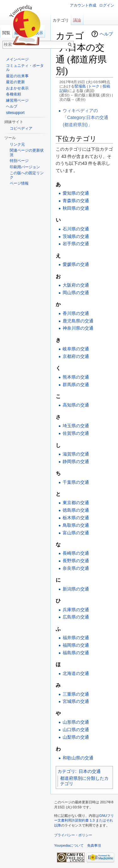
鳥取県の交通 (76, 525)
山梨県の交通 (76, 737)
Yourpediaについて (69, 845)
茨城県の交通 (76, 236)
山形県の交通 (76, 722)
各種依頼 (14, 94)
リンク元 (17, 144)
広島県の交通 (76, 617)
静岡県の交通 (76, 461)
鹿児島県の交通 (78, 321)
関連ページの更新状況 (27, 153)
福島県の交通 (76, 653)
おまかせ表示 (17, 88)
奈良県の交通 (76, 568)
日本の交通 (90, 771)
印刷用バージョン (25, 167)
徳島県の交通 (76, 510)
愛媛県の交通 (76, 264)
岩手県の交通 (76, 244)
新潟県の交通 (76, 589)
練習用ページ (17, 100)
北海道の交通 (76, 673)
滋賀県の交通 (76, 454)
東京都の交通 (76, 503)
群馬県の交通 (76, 385)
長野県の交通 (76, 561)
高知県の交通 (76, 405)
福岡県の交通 (76, 645)
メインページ (17, 59)
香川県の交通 (76, 313)
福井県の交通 (76, 638)
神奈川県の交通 (78, 328)
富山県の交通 (76, 533)
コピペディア (21, 128)
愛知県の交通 (76, 193)
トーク (94, 86)
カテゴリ (66, 771)
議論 (77, 20)
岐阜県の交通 (76, 349)
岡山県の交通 (76, 293)
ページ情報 (19, 183)
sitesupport (15, 113)
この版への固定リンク (27, 175)
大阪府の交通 (76, 285)
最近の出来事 (17, 76)
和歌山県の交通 (78, 758)
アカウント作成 (83, 5)
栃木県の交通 (76, 518)
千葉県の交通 (76, 482)
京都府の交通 (76, 356)
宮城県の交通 (76, 701)
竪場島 (80, 86)
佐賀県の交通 (76, 433)
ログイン (107, 5)
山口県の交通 (76, 730)
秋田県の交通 (76, 208)
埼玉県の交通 (76, 426)
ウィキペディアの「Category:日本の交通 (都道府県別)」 (85, 118)
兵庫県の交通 (76, 610)
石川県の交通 (76, 229)
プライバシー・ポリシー (73, 835)
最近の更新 (15, 82)
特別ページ (19, 161)
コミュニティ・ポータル (25, 68)
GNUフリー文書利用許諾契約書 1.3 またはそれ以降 (84, 820)
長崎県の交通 (76, 553)
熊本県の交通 (76, 377)
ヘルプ (106, 34)
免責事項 (94, 845)
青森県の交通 (76, 201)
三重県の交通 (76, 694)
